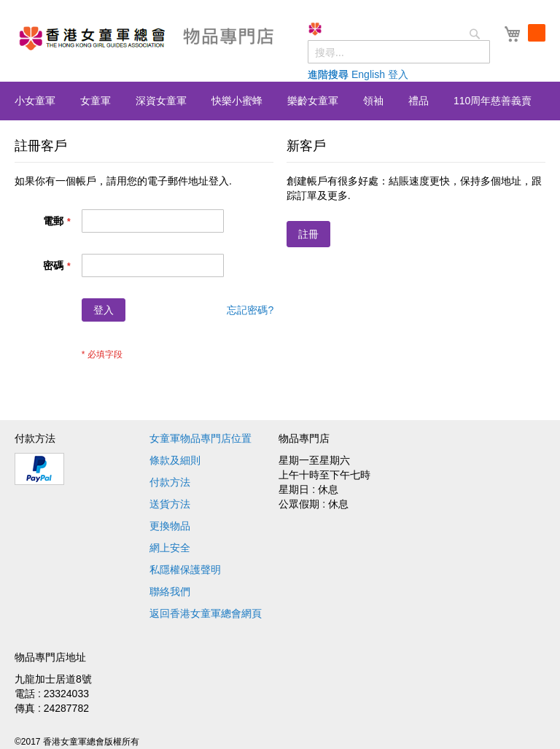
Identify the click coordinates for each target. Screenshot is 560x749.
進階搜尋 (328, 74)
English (368, 74)
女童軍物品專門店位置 (201, 438)
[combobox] (399, 52)
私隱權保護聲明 (185, 570)
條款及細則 (175, 460)
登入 (398, 74)
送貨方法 (170, 504)
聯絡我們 (170, 591)
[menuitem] (35, 101)
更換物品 (170, 526)
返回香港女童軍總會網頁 (206, 613)
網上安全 (170, 548)
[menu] (280, 101)
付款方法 (170, 482)
